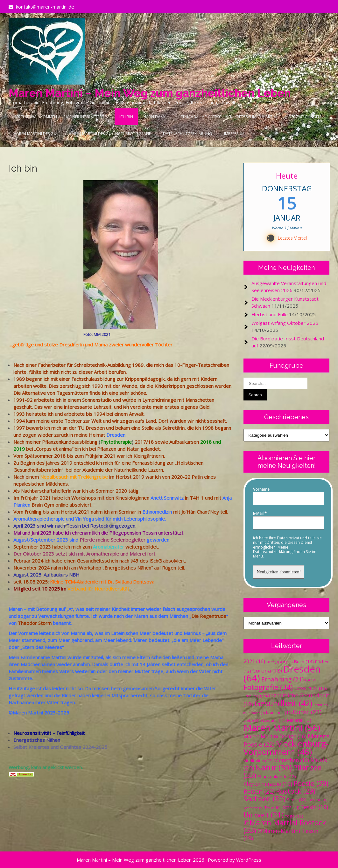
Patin (197, 477)
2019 (19, 449)
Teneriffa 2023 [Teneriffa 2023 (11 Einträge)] (282, 808)
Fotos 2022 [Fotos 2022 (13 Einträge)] (310, 688)
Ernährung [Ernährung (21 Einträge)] (282, 679)
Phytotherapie (116, 442)
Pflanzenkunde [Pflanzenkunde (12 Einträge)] (277, 776)
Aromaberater (109, 547)
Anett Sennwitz (167, 498)
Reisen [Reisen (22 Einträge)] (259, 791)
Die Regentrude (209, 616)
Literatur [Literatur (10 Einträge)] (274, 720)
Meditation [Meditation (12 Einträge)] (258, 761)
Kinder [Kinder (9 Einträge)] (257, 713)
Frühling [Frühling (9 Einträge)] (253, 696)
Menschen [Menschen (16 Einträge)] (292, 760)
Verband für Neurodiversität (99, 589)
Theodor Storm (35, 623)
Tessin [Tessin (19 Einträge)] (314, 807)
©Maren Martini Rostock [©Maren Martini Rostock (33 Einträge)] (285, 827)
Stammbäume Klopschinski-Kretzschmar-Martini (229, 117)
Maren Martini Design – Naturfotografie (110, 134)
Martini (59, 657)
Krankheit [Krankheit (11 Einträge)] (279, 713)
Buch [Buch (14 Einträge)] (304, 661)
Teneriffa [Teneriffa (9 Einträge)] (253, 808)
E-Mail (260, 514)
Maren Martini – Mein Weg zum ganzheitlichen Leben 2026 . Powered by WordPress (169, 860)
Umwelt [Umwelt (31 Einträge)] (264, 815)
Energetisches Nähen (37, 740)
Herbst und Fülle (270, 314)
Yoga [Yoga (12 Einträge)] (294, 816)
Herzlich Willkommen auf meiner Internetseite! (60, 117)
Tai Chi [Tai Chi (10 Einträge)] (317, 800)
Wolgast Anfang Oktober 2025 (285, 323)
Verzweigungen (305, 117)
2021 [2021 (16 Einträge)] (254, 661)
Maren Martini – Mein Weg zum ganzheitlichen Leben (150, 93)
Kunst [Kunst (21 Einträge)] (307, 712)
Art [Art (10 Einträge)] (286, 662)
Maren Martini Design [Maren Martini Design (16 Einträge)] (275, 736)
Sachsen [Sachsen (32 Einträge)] (264, 799)
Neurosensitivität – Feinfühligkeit (49, 733)
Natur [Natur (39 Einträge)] (274, 767)
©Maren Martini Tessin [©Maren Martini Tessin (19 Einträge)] (281, 834)
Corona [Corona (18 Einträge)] (267, 670)
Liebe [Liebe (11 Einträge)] (253, 720)
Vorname (261, 489)
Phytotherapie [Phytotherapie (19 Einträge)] (268, 784)
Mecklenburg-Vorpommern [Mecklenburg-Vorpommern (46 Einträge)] (286, 748)
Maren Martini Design (35, 134)
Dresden (116, 435)
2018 (206, 442)
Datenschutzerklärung (187, 134)
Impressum (234, 134)
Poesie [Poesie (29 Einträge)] (311, 783)
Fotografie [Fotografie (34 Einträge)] (268, 687)
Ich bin (126, 117)
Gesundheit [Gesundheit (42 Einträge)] (283, 703)
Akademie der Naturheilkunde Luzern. (123, 470)
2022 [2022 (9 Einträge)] (273, 662)
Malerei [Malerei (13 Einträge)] (299, 720)
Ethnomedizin (157, 512)
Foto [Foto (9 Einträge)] (311, 680)
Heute (287, 176)
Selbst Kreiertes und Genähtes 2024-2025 (60, 747)
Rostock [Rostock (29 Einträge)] (296, 791)
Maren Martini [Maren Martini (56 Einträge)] (282, 728)
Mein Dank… (157, 117)
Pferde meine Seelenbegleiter (113, 540)
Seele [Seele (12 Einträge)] (297, 800)
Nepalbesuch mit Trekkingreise (74, 477)
